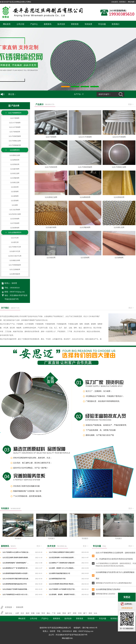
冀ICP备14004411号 (90, 628)
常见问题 (102, 24)
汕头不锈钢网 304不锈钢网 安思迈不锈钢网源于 (63, 589)
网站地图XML (67, 638)
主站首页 (115, 2)
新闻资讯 (48, 24)
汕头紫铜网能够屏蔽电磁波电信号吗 (15, 584)
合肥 (17, 613)
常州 (43, 613)
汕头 (95, 613)
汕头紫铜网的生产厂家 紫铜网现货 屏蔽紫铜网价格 (16, 568)
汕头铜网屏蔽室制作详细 (57, 579)
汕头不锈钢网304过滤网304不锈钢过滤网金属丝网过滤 (16, 552)
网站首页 (7, 24)
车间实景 (88, 24)
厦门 (85, 613)
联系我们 (123, 2)
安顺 (33, 613)
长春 (38, 613)
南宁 (69, 613)
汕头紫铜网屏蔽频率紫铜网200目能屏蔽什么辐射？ (16, 573)
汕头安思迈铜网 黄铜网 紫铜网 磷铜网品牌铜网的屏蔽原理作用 (16, 558)
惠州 (28, 613)
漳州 (90, 613)
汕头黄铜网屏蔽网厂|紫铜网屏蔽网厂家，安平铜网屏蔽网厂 (16, 563)
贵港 (64, 613)
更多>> (131, 104)
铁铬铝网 (20, 607)
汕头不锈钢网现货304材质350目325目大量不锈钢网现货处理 (16, 594)
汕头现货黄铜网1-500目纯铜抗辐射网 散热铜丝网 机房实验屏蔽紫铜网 (63, 558)
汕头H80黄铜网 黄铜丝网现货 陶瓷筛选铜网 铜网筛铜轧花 (63, 584)
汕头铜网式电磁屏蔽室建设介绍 (59, 573)
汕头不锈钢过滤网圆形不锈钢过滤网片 (62, 552)
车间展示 (18, 538)
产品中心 (34, 24)
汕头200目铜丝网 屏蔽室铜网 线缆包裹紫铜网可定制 (16, 579)
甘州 (80, 613)
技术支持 (61, 24)
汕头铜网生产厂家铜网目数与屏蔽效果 (62, 563)
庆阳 (75, 613)
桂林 (59, 613)
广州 (54, 613)
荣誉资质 (75, 24)
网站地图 (131, 2)
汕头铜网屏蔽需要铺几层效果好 (108, 589)
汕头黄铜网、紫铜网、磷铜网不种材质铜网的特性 (63, 594)
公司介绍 (20, 24)
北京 (22, 613)
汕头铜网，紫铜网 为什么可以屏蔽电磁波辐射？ (63, 568)
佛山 (48, 613)
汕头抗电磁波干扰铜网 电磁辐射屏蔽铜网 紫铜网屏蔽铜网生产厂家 (16, 589)
